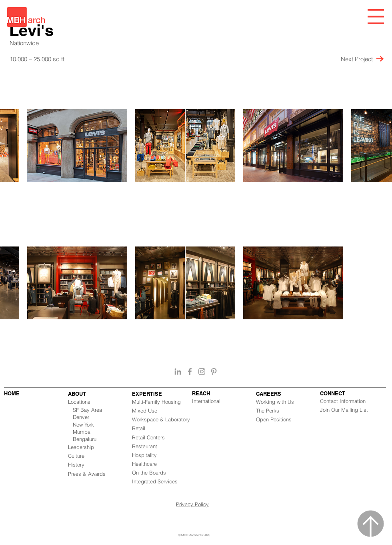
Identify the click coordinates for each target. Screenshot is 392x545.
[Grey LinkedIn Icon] (178, 372)
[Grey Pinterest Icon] (214, 372)
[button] (376, 17)
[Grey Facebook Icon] (190, 372)
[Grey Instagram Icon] (202, 372)
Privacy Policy (192, 504)
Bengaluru (85, 439)
